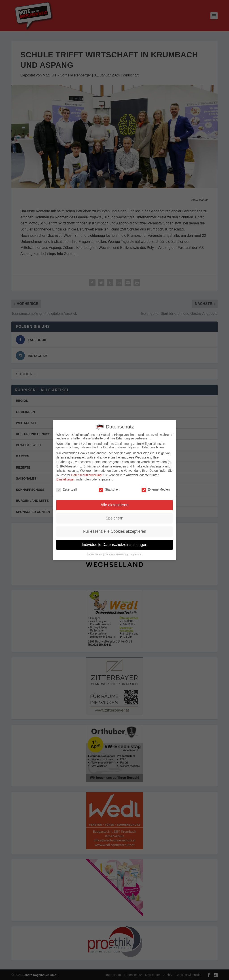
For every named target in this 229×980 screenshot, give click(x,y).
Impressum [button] (136, 554)
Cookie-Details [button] (95, 554)
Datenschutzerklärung (86, 475)
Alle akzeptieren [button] (115, 505)
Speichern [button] (115, 518)
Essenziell (67, 489)
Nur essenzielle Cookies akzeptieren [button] (114, 531)
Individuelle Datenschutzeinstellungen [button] (115, 545)
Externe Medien (156, 489)
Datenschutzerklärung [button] (117, 554)
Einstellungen (66, 479)
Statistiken (109, 489)
